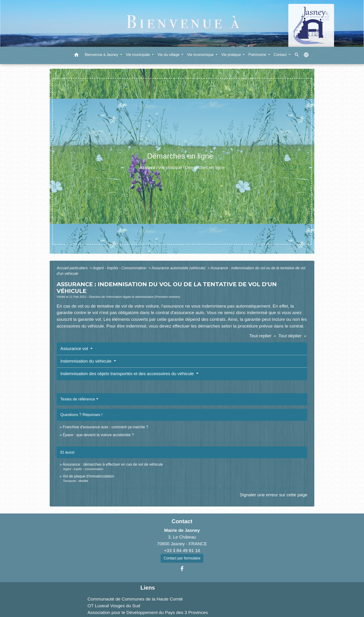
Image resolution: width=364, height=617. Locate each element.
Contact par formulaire (182, 558)
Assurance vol (75, 349)
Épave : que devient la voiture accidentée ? (98, 435)
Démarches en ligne (205, 167)
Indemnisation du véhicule (86, 361)
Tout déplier (293, 336)
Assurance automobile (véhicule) (179, 268)
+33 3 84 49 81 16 (182, 550)
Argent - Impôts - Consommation (120, 268)
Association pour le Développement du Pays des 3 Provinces (148, 612)
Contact (182, 521)
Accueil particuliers (73, 268)
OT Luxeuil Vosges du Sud (114, 606)
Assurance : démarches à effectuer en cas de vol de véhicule (113, 464)
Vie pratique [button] (232, 55)
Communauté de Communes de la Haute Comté (135, 599)
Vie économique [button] (201, 55)
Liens (148, 588)
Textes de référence (78, 399)
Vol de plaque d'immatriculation (88, 476)
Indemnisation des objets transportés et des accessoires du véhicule (128, 374)
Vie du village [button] (169, 55)
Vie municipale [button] (138, 55)
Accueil (147, 167)
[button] (76, 56)
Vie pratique (170, 167)
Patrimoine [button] (258, 55)
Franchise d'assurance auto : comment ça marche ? (105, 427)
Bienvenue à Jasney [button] (102, 55)
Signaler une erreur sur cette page (274, 495)
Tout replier (264, 336)
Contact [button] (281, 55)
